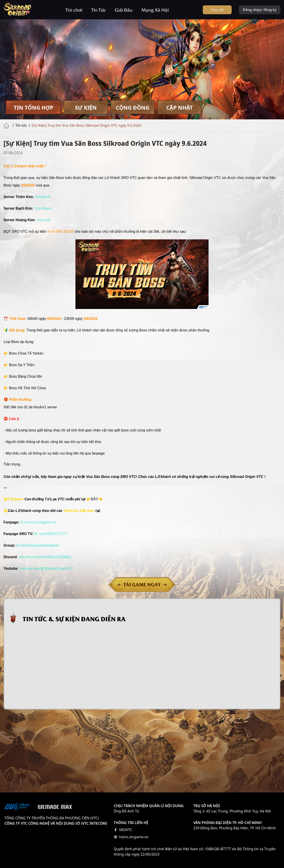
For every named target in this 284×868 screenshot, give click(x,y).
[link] (45, 557)
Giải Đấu (124, 10)
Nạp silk (217, 9)
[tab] (33, 107)
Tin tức (21, 125)
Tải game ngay (142, 584)
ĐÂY (94, 499)
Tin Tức (99, 10)
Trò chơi (74, 10)
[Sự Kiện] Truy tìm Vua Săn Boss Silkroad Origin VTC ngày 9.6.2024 (87, 125)
